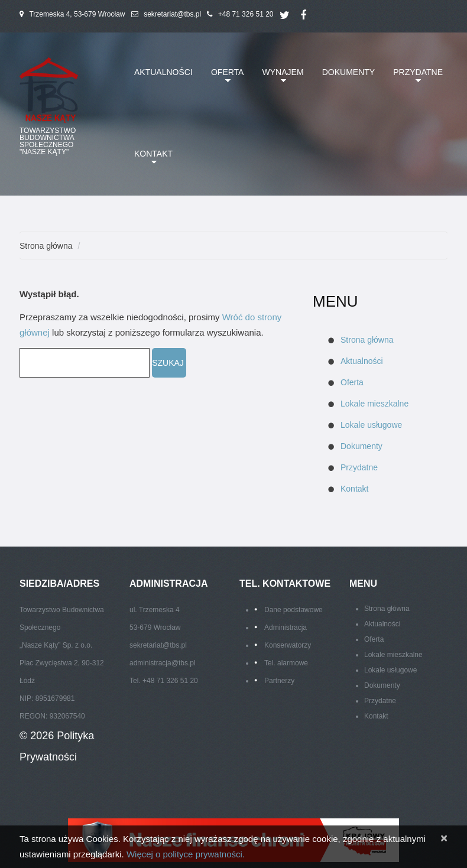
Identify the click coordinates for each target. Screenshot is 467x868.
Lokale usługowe (371, 425)
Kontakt (151, 161)
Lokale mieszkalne (374, 404)
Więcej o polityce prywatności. (186, 854)
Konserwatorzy (288, 645)
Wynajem (281, 79)
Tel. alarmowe (286, 663)
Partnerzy (279, 681)
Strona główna (46, 246)
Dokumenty (348, 72)
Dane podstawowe (294, 610)
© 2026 (38, 736)
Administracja (286, 628)
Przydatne (416, 79)
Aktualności (163, 72)
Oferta (225, 79)
